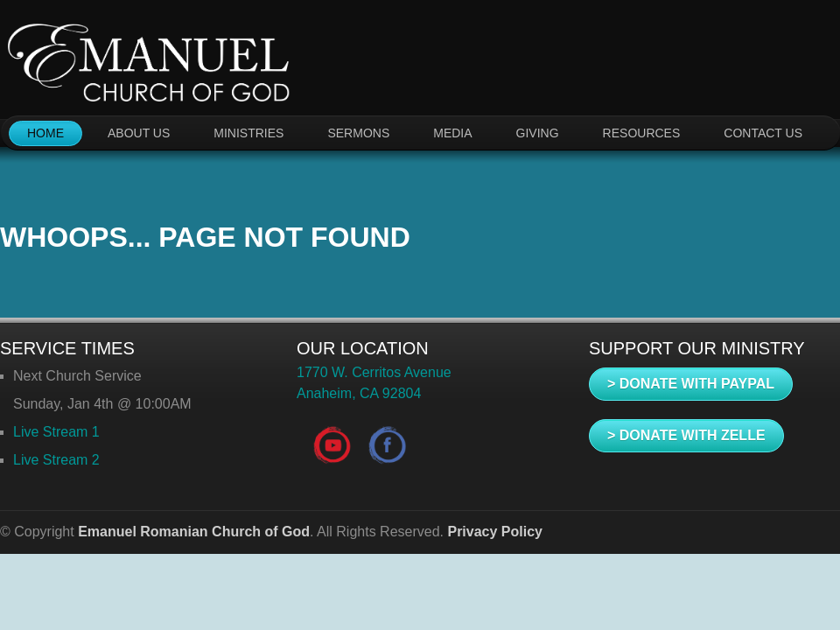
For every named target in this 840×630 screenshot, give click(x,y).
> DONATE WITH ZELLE (686, 435)
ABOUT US (139, 133)
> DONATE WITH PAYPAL (691, 384)
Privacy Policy (495, 532)
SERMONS (358, 133)
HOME (45, 133)
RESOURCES (642, 133)
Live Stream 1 (56, 432)
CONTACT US (763, 133)
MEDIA (452, 133)
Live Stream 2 (56, 460)
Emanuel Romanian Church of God (194, 532)
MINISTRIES (248, 133)
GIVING (538, 133)
